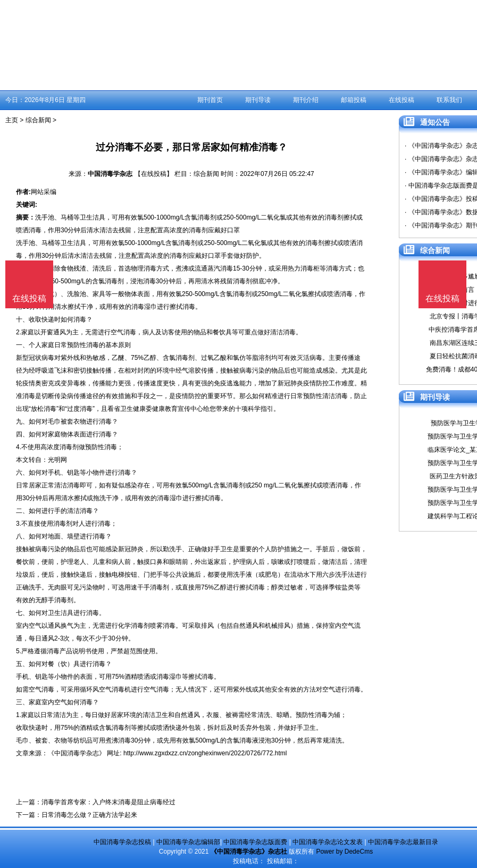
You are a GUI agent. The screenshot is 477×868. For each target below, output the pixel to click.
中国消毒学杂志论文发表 (328, 842)
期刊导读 (258, 100)
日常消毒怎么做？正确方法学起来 (89, 815)
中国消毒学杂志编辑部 (188, 842)
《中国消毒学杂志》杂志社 (249, 852)
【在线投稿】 (154, 174)
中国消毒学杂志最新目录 (403, 842)
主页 (12, 120)
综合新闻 (38, 120)
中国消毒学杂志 (110, 174)
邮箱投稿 (354, 100)
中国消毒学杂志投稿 (122, 842)
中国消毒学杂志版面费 (255, 842)
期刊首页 (210, 100)
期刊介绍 (306, 100)
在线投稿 (401, 100)
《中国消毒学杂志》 (77, 753)
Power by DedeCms (344, 852)
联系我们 (449, 100)
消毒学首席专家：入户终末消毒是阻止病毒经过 (108, 802)
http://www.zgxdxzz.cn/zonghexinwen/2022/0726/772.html (205, 753)
